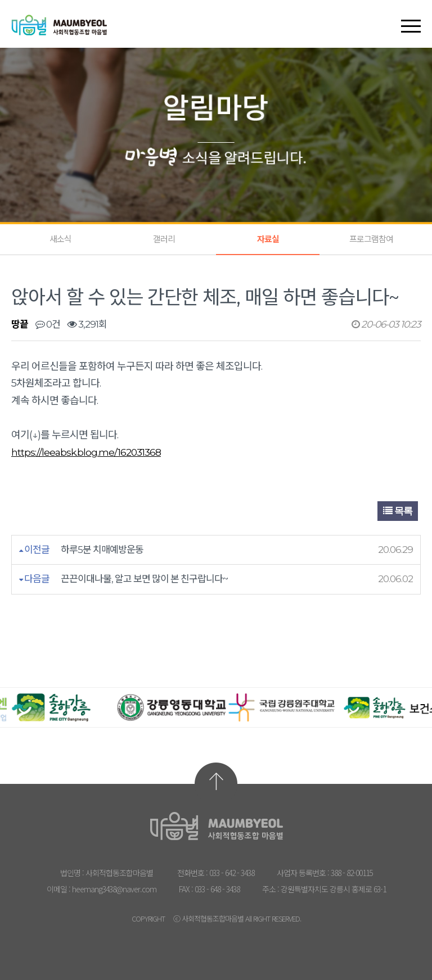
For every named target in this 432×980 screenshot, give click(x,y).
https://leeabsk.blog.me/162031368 (86, 452)
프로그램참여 (371, 239)
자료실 (268, 239)
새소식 (60, 239)
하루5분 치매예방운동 (102, 550)
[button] (411, 16)
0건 (48, 324)
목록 (398, 511)
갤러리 (164, 239)
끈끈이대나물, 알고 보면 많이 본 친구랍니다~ (144, 579)
